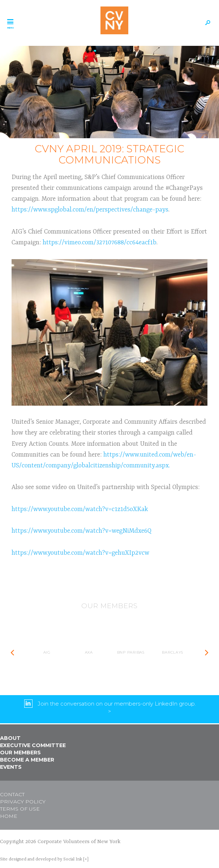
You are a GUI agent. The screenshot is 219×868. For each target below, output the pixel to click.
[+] (86, 859)
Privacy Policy (23, 802)
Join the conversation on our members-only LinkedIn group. (117, 703)
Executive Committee (33, 745)
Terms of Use (20, 809)
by (41, 859)
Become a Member (27, 760)
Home (9, 816)
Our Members (20, 753)
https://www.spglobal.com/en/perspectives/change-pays (90, 210)
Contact (12, 794)
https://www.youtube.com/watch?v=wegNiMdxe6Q (81, 531)
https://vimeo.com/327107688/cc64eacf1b (100, 243)
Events (11, 767)
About (10, 738)
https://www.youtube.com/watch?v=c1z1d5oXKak (80, 509)
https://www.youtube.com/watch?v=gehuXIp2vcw (80, 553)
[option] (47, 653)
